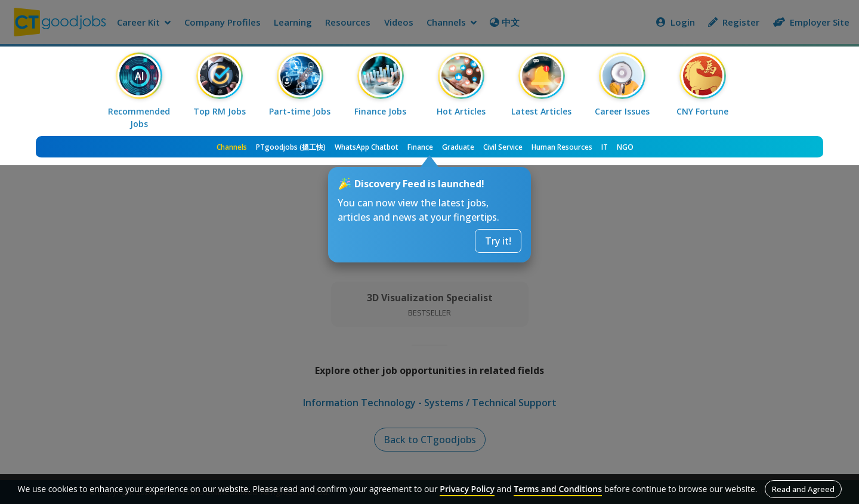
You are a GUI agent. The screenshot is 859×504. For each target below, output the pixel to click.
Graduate (458, 147)
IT (605, 147)
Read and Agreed (803, 489)
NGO (625, 147)
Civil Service (503, 147)
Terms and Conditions (558, 489)
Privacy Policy (467, 489)
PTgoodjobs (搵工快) (291, 147)
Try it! (498, 241)
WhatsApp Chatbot (367, 147)
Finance (420, 147)
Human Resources (562, 147)
